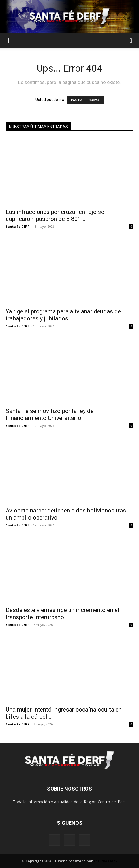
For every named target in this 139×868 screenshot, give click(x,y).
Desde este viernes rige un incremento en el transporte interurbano (63, 614)
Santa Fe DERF (17, 226)
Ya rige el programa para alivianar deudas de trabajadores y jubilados (63, 315)
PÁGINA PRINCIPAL (85, 100)
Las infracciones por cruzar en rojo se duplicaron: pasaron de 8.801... (55, 215)
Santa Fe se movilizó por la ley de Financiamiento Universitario (50, 414)
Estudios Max (106, 861)
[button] (10, 40)
